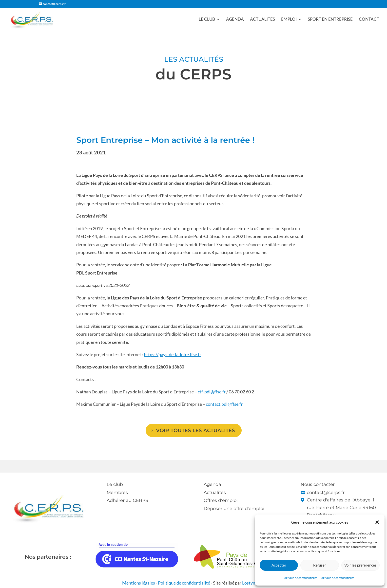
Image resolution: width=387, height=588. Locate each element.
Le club (207, 20)
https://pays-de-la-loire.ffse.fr (173, 354)
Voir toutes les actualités (195, 430)
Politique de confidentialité (300, 578)
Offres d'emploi (221, 500)
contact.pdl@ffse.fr (224, 404)
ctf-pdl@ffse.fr (212, 392)
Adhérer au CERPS (127, 500)
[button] (377, 522)
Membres (117, 493)
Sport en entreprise (330, 20)
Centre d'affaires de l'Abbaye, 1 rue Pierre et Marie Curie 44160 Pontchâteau (341, 507)
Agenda (235, 20)
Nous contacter (318, 484)
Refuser (320, 565)
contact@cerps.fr (326, 493)
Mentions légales (139, 583)
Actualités (262, 20)
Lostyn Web (254, 583)
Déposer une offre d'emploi (234, 509)
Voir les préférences (360, 565)
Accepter (279, 565)
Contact (369, 20)
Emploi (289, 20)
